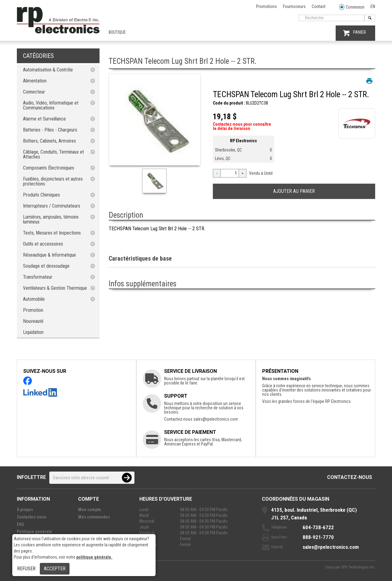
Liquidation (33, 332)
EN (373, 6)
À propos (25, 510)
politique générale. (94, 557)
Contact (319, 6)
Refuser (26, 569)
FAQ (20, 524)
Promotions (266, 6)
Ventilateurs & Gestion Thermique (55, 288)
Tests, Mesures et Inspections (52, 233)
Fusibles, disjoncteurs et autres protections (53, 181)
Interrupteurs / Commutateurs (52, 206)
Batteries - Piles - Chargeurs (50, 130)
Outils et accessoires (43, 244)
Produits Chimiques (41, 195)
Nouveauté (33, 321)
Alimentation (35, 81)
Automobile (34, 299)
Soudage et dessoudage (46, 266)
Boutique (117, 32)
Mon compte (90, 510)
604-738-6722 (318, 527)
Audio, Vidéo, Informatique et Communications (51, 105)
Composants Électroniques (49, 168)
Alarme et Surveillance (44, 119)
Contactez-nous (350, 477)
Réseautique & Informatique (49, 255)
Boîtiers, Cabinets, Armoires (49, 141)
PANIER (355, 33)
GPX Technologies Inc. (358, 567)
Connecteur (34, 92)
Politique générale (34, 532)
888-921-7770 (318, 537)
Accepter (55, 569)
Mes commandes (94, 517)
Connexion (352, 7)
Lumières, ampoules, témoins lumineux (51, 219)
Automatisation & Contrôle (48, 70)
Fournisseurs (294, 6)
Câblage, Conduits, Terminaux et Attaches (53, 154)
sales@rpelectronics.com (216, 419)
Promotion (33, 310)
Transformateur (38, 277)
